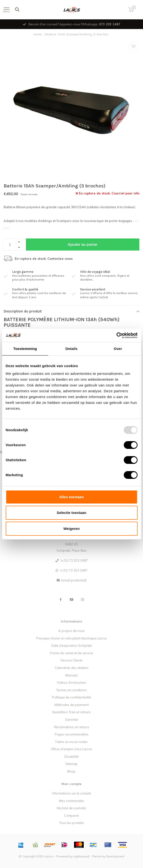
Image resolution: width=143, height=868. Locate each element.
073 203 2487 (110, 24)
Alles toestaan (72, 497)
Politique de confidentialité (72, 697)
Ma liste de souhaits (71, 808)
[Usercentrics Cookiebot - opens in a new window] (116, 335)
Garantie (72, 720)
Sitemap (71, 764)
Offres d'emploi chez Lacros (71, 749)
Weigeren (71, 529)
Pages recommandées (72, 734)
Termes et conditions (71, 690)
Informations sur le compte (72, 793)
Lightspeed (81, 856)
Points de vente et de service (72, 653)
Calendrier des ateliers (72, 668)
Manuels (72, 675)
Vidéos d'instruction (71, 683)
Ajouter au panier (83, 245)
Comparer (72, 816)
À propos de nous (71, 631)
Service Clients (72, 660)
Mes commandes (71, 801)
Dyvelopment (115, 856)
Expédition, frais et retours (71, 712)
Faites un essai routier (72, 742)
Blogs (71, 771)
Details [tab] (72, 349)
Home (38, 34)
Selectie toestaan (71, 513)
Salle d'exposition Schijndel (71, 645)
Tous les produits (72, 823)
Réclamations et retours (72, 727)
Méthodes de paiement (72, 705)
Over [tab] (118, 349)
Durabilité (71, 757)
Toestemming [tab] (25, 349)
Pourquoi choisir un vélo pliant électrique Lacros (72, 638)
